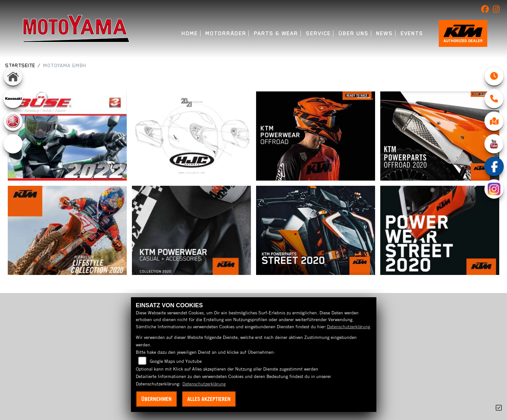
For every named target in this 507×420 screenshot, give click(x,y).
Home (190, 33)
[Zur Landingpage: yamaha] (13, 121)
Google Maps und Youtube (176, 361)
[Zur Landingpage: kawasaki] (13, 99)
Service (318, 33)
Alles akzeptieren (209, 399)
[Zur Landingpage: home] (13, 76)
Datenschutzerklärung (349, 327)
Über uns (353, 33)
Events (412, 33)
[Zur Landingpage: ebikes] (13, 144)
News (384, 33)
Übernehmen (156, 399)
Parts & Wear (276, 33)
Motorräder (226, 33)
